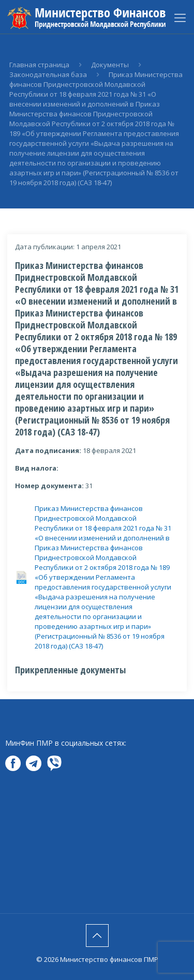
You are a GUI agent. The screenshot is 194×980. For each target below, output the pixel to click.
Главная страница (39, 65)
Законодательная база (48, 74)
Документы (110, 65)
